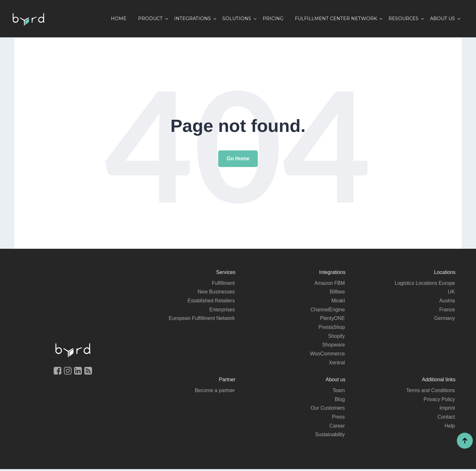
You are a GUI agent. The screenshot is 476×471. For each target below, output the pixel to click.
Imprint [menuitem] (447, 410)
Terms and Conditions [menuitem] (430, 392)
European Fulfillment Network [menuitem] (201, 319)
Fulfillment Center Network (336, 19)
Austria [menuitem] (447, 301)
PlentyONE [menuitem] (332, 319)
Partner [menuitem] (227, 381)
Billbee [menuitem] (337, 292)
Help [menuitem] (450, 427)
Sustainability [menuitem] (330, 436)
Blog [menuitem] (340, 401)
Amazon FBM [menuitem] (330, 283)
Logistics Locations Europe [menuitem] (424, 283)
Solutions (237, 19)
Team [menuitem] (338, 392)
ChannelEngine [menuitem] (327, 310)
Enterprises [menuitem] (222, 310)
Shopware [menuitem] (333, 346)
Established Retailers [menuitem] (211, 301)
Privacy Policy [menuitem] (439, 401)
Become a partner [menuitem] (215, 392)
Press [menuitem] (338, 418)
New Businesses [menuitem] (216, 292)
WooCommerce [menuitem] (327, 355)
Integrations (192, 19)
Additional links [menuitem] (438, 381)
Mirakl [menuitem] (338, 301)
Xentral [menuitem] (337, 364)
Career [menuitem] (337, 427)
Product (150, 19)
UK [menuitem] (451, 292)
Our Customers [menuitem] (327, 410)
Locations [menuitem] (445, 272)
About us (442, 19)
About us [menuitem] (335, 381)
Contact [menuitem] (446, 418)
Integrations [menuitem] (332, 272)
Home (119, 19)
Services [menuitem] (226, 272)
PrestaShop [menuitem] (332, 328)
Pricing (273, 19)
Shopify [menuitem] (336, 337)
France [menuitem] (447, 310)
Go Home (238, 159)
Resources (403, 19)
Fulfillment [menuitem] (223, 283)
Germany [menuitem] (444, 319)
